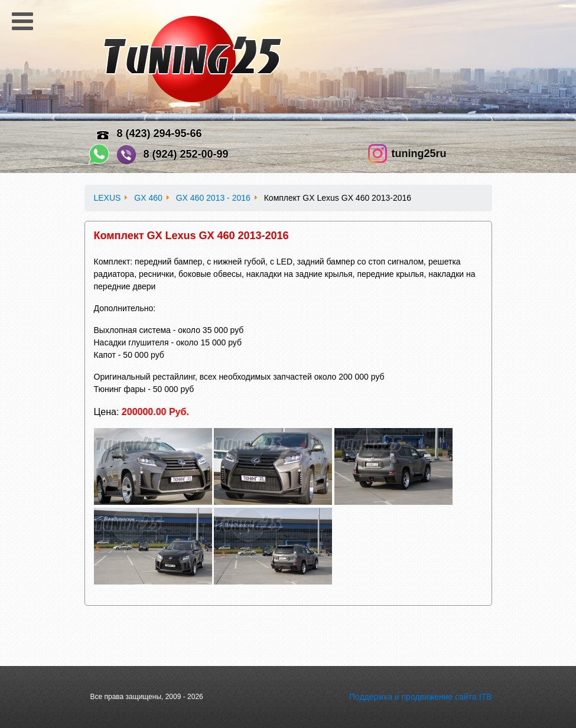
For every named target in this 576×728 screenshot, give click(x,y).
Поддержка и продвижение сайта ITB (421, 697)
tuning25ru (419, 154)
